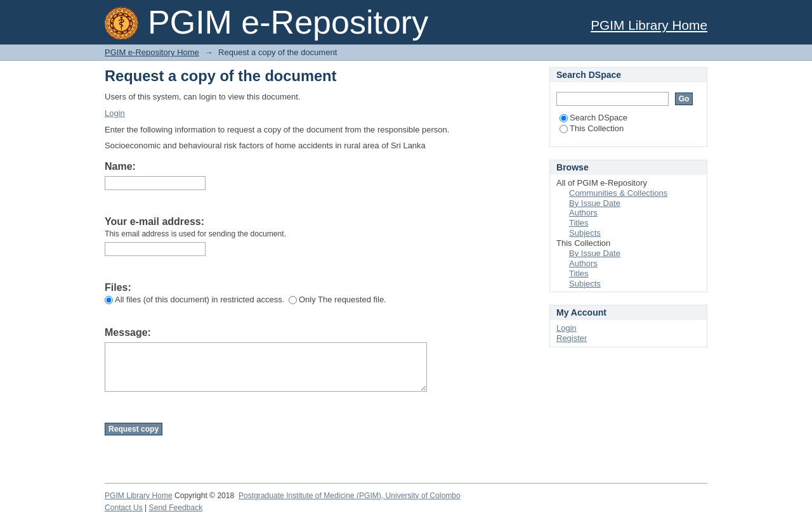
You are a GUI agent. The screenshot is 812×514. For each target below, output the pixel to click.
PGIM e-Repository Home (152, 52)
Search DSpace (593, 118)
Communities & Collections (618, 193)
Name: (120, 166)
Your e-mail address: (154, 222)
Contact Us (124, 508)
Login (115, 113)
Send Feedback (176, 508)
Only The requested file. (337, 299)
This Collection (592, 128)
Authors (583, 213)
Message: (128, 332)
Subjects (585, 233)
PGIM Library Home (649, 25)
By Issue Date (595, 203)
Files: (118, 287)
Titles (579, 223)
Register (572, 338)
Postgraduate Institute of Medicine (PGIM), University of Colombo (350, 496)
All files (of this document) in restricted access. (194, 299)
